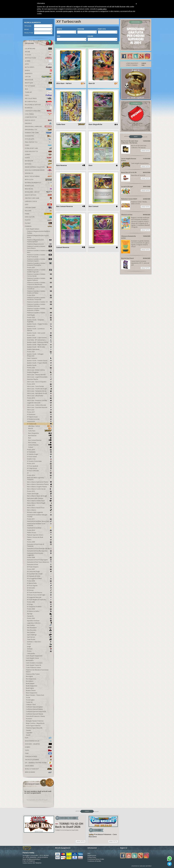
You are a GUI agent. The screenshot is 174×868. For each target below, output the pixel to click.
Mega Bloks (38, 189)
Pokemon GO (39, 326)
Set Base (39, 649)
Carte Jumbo (31, 653)
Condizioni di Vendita (94, 861)
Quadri (28, 735)
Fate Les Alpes (38, 139)
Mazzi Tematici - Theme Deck (35, 695)
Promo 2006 (39, 581)
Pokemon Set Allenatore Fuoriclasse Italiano (37, 671)
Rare (40, 438)
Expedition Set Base (39, 621)
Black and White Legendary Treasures (39, 479)
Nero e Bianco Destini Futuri (39, 501)
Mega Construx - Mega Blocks (35, 723)
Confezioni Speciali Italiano (34, 709)
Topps (38, 750)
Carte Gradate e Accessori (34, 663)
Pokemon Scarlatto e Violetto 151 (39, 302)
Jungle (39, 646)
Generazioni (39, 421)
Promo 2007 (39, 569)
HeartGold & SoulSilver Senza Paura (39, 521)
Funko (38, 145)
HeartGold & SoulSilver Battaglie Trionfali (39, 516)
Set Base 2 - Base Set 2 (39, 642)
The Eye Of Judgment (38, 760)
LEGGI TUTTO (145, 151)
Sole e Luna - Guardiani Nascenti (39, 407)
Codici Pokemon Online (33, 668)
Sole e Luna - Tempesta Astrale (39, 391)
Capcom (38, 77)
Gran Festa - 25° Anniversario (39, 340)
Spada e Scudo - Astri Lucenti (39, 333)
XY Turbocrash (39, 424)
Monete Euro (38, 186)
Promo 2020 (39, 368)
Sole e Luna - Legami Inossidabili (39, 377)
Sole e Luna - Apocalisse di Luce (39, 393)
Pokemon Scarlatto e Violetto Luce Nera (39, 251)
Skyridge (39, 614)
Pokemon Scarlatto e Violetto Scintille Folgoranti (39, 271)
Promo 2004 (39, 609)
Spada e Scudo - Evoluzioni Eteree (39, 342)
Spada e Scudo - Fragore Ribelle (39, 363)
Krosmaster (38, 161)
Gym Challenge (39, 635)
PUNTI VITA (102, 29)
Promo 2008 (39, 557)
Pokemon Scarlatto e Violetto (39, 313)
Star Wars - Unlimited (38, 744)
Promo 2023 (39, 317)
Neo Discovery (39, 630)
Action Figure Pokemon (33, 726)
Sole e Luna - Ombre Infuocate (39, 405)
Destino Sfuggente (39, 372)
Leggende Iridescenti (39, 403)
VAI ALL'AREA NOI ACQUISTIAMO (37, 799)
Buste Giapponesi (32, 686)
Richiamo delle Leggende (39, 512)
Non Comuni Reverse (40, 440)
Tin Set (28, 698)
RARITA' (59, 29)
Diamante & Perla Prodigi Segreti (39, 560)
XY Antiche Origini (39, 454)
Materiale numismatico (38, 183)
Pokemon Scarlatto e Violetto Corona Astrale (39, 275)
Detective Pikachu (39, 379)
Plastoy (38, 220)
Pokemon (38, 226)
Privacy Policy (92, 857)
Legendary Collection (39, 623)
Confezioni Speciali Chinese (35, 714)
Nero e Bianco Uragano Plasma (39, 487)
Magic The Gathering (38, 176)
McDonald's (30, 660)
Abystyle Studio (38, 58)
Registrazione (92, 855)
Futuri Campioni (39, 358)
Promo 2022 (39, 335)
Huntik (38, 158)
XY (39, 473)
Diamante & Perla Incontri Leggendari (39, 554)
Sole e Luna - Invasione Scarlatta (39, 400)
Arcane (38, 52)
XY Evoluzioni (39, 414)
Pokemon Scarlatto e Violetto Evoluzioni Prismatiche (39, 264)
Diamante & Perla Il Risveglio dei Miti (39, 549)
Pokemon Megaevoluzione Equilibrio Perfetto (39, 232)
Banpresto (38, 74)
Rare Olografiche (40, 433)
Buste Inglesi (30, 688)
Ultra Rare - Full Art (40, 426)
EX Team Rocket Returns (39, 593)
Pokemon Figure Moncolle (34, 728)
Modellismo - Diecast (38, 192)
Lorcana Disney (38, 208)
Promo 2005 (39, 602)
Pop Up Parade (38, 86)
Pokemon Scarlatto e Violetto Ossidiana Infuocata (39, 305)
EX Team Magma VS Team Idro (39, 600)
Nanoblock (38, 173)
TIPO (58, 36)
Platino (39, 540)
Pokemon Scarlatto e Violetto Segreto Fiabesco (39, 279)
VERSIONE (81, 29)
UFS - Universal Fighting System (38, 763)
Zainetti (28, 730)
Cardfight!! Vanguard (38, 111)
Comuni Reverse (40, 445)
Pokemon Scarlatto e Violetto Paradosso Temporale (39, 299)
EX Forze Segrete (39, 586)
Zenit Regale (39, 315)
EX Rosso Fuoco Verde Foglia (39, 595)
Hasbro (38, 747)
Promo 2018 (39, 398)
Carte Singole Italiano (33, 229)
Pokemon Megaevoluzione (39, 244)
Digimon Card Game (38, 133)
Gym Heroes (39, 637)
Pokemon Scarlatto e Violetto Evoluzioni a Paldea (39, 309)
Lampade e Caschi (38, 201)
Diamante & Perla (39, 565)
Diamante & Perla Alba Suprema (39, 551)
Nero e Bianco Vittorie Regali (39, 503)
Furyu (38, 95)
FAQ (89, 854)
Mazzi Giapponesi (32, 693)
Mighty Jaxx (38, 83)
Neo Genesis (39, 632)
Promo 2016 (39, 450)
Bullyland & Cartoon (38, 105)
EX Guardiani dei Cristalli (39, 574)
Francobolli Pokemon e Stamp (35, 716)
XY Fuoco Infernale (39, 471)
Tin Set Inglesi (30, 700)
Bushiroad (38, 108)
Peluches (38, 211)
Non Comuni (40, 443)
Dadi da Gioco (38, 120)
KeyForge (38, 164)
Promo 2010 (39, 530)
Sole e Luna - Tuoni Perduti (39, 386)
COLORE (90, 36)
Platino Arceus (39, 533)
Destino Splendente (39, 349)
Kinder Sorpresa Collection (38, 167)
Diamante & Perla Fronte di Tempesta (39, 545)
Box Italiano (30, 681)
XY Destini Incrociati (39, 419)
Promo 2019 (39, 384)
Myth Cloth (38, 180)
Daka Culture (38, 217)
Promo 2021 (39, 352)
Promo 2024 (39, 295)
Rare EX (40, 428)
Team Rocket (39, 639)
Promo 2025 (31, 267)
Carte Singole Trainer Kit (34, 665)
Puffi (38, 738)
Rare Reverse (40, 436)
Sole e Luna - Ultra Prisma (39, 396)
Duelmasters (38, 136)
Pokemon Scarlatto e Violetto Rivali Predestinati (39, 256)
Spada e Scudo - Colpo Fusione (39, 338)
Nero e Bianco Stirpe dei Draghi (39, 496)
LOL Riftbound (38, 49)
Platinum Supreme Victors (39, 535)
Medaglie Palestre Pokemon (35, 721)
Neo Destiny (39, 625)
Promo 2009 (39, 542)
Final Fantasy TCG (38, 142)
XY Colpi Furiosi (39, 468)
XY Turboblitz (39, 452)
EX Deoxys (39, 590)
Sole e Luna (39, 410)
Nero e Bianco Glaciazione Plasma (39, 484)
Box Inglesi (29, 676)
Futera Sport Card (38, 148)
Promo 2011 (39, 519)
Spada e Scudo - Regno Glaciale (39, 345)
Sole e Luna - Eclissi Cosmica (39, 370)
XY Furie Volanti (39, 457)
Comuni (40, 447)
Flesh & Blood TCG (38, 151)
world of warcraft (38, 769)
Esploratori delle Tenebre (39, 498)
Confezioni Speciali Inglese (34, 707)
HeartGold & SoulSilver (39, 528)
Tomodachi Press (38, 756)
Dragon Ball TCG (38, 130)
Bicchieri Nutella (38, 102)
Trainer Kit (29, 702)
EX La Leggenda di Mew (39, 578)
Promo (39, 651)
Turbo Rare (40, 431)
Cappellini (29, 733)
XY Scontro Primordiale (39, 461)
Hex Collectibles (38, 98)
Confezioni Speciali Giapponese (36, 712)
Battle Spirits (38, 67)
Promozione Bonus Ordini (96, 859)
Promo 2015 (39, 464)
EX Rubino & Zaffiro (39, 611)
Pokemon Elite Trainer (33, 674)
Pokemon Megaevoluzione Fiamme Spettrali (39, 241)
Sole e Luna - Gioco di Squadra (39, 382)
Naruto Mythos (38, 195)
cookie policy (102, 9)
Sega (38, 89)
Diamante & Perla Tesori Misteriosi (39, 562)
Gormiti (38, 154)
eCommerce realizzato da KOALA (141, 866)
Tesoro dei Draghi (39, 494)
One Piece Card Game (38, 198)
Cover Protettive (31, 117)
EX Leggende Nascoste (39, 597)
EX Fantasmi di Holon (39, 576)
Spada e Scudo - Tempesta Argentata (39, 321)
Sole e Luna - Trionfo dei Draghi (39, 389)
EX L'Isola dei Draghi (39, 571)
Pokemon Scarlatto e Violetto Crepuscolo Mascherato (39, 283)
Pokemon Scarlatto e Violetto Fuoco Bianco (39, 247)
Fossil (39, 644)
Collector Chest (31, 705)
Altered (38, 61)
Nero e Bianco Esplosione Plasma (39, 482)
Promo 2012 (39, 505)
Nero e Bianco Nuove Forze (39, 508)
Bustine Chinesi (31, 690)
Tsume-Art (38, 92)
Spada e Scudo (39, 365)
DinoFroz (38, 123)
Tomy (38, 753)
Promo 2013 (39, 491)
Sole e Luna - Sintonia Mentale (39, 375)
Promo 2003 (39, 618)
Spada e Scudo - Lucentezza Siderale (39, 330)
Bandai (38, 70)
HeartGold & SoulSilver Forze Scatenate (39, 525)
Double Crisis (39, 459)
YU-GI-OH (38, 55)
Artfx (38, 64)
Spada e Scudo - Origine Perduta (39, 324)
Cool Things (38, 114)
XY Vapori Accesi (39, 417)
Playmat (38, 223)
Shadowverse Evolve (38, 741)
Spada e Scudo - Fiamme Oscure (39, 361)
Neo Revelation (39, 628)
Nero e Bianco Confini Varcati (39, 489)
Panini (38, 214)
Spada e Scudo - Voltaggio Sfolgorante (39, 355)
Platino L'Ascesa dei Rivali (39, 537)
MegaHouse (38, 80)
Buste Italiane (30, 683)
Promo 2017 (39, 412)
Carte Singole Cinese (32, 658)
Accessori (29, 719)
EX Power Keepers (39, 567)
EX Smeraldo (39, 588)
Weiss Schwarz (38, 772)
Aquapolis (39, 616)
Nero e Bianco (39, 510)
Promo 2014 (39, 475)
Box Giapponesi (31, 679)
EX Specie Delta (39, 583)
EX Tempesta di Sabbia (39, 607)
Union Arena (38, 766)
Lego (38, 204)
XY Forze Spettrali (39, 466)
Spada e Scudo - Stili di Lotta (39, 347)
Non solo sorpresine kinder (38, 170)
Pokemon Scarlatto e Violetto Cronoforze (39, 288)
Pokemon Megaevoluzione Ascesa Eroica (38, 236)
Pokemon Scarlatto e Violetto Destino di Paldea (39, 292)
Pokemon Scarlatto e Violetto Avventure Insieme (39, 260)
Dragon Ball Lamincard (38, 126)
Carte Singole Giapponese (34, 656)
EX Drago (39, 604)
